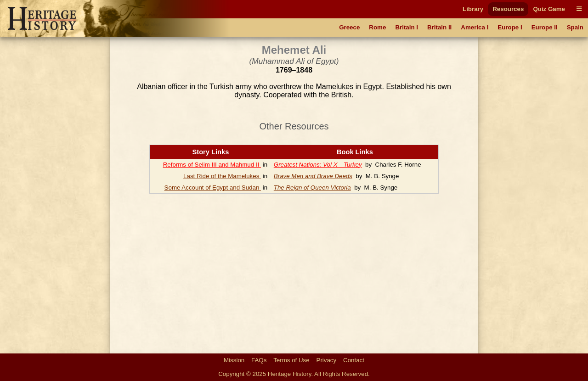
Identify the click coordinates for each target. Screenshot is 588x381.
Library (473, 9)
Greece (349, 27)
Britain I (407, 27)
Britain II (439, 27)
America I (475, 27)
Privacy (327, 360)
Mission (234, 360)
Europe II (545, 27)
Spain (575, 27)
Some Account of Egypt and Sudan (213, 188)
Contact (354, 360)
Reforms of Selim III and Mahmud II (212, 165)
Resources (508, 9)
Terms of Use (291, 360)
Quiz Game (549, 9)
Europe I (510, 27)
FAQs (259, 360)
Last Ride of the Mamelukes (222, 176)
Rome (377, 27)
